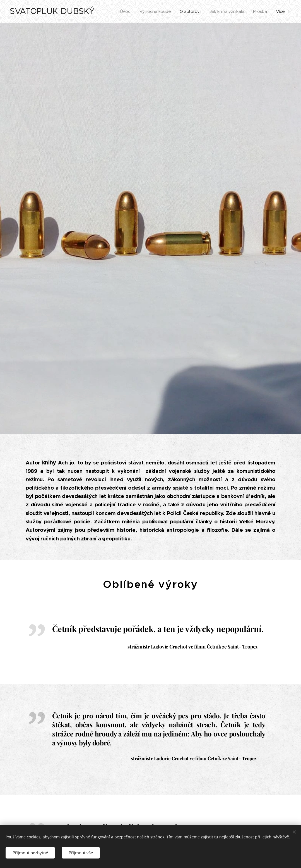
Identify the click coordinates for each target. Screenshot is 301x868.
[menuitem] (123, 11)
